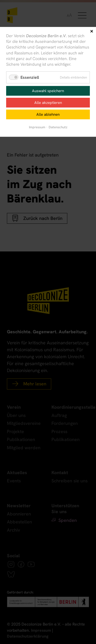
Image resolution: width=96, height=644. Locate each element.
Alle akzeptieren (48, 103)
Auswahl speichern (48, 91)
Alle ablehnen (48, 114)
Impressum (37, 127)
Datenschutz (58, 127)
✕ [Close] (92, 31)
